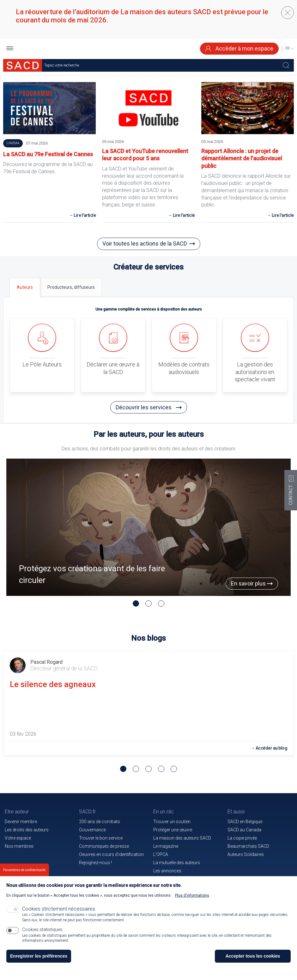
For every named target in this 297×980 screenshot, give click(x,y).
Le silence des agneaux (53, 684)
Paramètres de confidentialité (24, 870)
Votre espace (18, 838)
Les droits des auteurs (27, 830)
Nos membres (19, 846)
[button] (10, 49)
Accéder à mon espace (239, 48)
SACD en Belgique (245, 822)
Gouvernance (92, 830)
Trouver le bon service (101, 838)
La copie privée (242, 838)
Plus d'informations (192, 895)
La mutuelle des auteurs (177, 863)
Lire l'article (85, 215)
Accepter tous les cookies (253, 956)
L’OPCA (161, 854)
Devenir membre (21, 822)
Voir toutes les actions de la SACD (145, 244)
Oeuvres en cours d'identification (111, 854)
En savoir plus (252, 583)
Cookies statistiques (42, 930)
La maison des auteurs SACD (182, 838)
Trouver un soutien (172, 822)
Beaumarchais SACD (248, 846)
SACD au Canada (244, 830)
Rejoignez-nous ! (95, 863)
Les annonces (167, 871)
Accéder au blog (272, 748)
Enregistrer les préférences (39, 956)
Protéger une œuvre (173, 830)
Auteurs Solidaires (246, 854)
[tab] (25, 287)
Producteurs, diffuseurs (71, 287)
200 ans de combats (100, 822)
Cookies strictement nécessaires (59, 909)
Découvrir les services (149, 407)
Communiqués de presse (104, 846)
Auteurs (25, 287)
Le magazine (166, 846)
